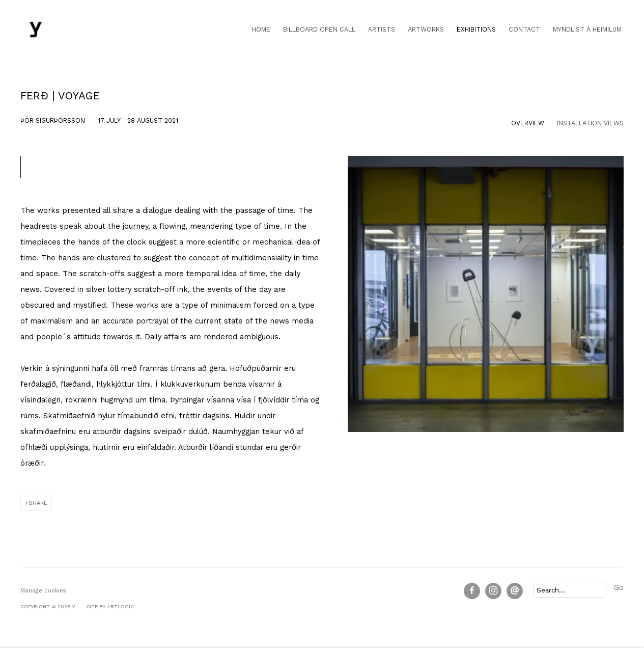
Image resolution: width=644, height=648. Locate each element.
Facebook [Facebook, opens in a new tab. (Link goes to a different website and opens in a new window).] (472, 591)
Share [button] (38, 503)
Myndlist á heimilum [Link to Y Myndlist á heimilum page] (587, 29)
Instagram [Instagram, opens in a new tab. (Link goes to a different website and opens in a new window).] (493, 591)
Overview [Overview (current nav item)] (528, 123)
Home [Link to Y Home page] (261, 29)
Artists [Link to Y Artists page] (382, 29)
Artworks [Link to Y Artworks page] (426, 29)
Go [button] (619, 588)
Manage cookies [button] (43, 591)
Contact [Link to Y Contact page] (524, 29)
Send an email (515, 591)
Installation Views (590, 123)
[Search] (570, 590)
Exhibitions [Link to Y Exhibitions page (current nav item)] (476, 29)
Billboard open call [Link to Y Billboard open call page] (319, 29)
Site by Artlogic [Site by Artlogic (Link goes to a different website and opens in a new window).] (110, 606)
